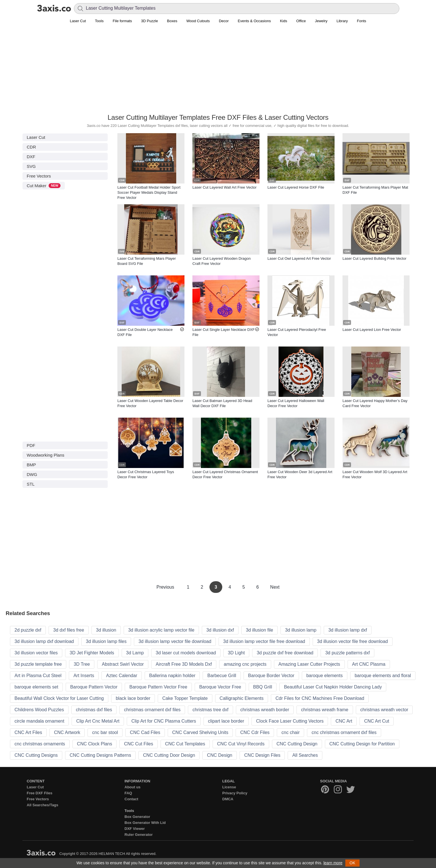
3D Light (236, 653)
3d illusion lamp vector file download (175, 641)
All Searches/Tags (42, 805)
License (229, 787)
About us (132, 787)
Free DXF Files (40, 793)
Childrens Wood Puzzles (39, 710)
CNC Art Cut (377, 721)
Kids (284, 21)
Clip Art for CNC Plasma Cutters (164, 721)
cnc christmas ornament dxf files (344, 732)
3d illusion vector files (36, 653)
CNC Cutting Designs (36, 755)
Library (342, 21)
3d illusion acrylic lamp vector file (161, 630)
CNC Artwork (67, 732)
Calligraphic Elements (242, 698)
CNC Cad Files (145, 732)
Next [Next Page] (275, 587)
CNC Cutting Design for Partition (362, 744)
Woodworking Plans (45, 455)
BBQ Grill (263, 687)
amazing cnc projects (245, 664)
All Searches (305, 755)
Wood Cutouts (198, 21)
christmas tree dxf (210, 710)
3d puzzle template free (38, 664)
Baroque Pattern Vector (94, 687)
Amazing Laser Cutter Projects (309, 664)
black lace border (133, 698)
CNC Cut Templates (185, 744)
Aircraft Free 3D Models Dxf (184, 664)
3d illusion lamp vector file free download (264, 641)
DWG (32, 474)
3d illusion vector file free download (353, 641)
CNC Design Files (262, 755)
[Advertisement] (218, 71)
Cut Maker (44, 186)
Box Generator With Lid (145, 823)
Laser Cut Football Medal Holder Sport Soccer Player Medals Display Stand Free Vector (149, 192)
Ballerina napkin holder (172, 676)
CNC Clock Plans (95, 744)
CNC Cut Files (138, 744)
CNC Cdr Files (255, 732)
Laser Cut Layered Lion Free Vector (372, 330)
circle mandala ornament (39, 721)
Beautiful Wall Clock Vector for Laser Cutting (59, 698)
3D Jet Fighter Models (92, 653)
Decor (224, 21)
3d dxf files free (69, 630)
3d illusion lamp (301, 630)
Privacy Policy (235, 793)
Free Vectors (39, 176)
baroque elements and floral (383, 676)
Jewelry (321, 21)
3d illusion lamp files (106, 641)
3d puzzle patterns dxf (347, 653)
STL (31, 484)
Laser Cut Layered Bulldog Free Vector (374, 258)
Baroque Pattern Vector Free (158, 687)
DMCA (228, 799)
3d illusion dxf (220, 630)
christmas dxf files (94, 710)
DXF (31, 157)
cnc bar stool (105, 732)
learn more (333, 863)
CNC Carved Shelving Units (200, 732)
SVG (31, 166)
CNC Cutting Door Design (169, 755)
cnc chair (290, 732)
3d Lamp (135, 653)
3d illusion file (259, 630)
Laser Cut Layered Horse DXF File (296, 187)
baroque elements (325, 676)
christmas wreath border (265, 710)
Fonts (362, 21)
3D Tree (82, 664)
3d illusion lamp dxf (348, 630)
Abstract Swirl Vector (123, 664)
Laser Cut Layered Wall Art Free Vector (225, 187)
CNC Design (220, 755)
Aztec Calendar (122, 676)
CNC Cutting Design (297, 744)
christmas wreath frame (325, 710)
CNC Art (344, 721)
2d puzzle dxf (28, 630)
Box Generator (137, 817)
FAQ (128, 793)
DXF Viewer (135, 829)
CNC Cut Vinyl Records (241, 744)
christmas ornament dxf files (152, 710)
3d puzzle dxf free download (285, 653)
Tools (99, 21)
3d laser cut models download (186, 653)
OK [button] (352, 863)
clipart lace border (226, 721)
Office (301, 21)
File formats (122, 21)
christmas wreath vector (384, 710)
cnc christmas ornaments (40, 744)
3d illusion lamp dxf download (44, 641)
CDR (31, 147)
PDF (31, 445)
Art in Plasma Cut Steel (38, 676)
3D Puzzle (149, 21)
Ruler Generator (139, 835)
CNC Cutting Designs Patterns (100, 755)
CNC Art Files (28, 732)
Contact (131, 799)
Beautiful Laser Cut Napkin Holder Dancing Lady (333, 687)
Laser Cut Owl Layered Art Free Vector (299, 258)
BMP (31, 465)
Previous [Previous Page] (166, 587)
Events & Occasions (254, 21)
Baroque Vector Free (220, 687)
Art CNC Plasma (369, 664)
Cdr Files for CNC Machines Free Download (320, 698)
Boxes (172, 21)
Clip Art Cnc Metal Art (98, 721)
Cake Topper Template (185, 698)
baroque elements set (36, 687)
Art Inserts (84, 676)
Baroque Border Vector (271, 676)
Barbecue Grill (222, 676)
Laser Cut (78, 21)
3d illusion (106, 630)
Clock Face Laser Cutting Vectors (290, 721)
